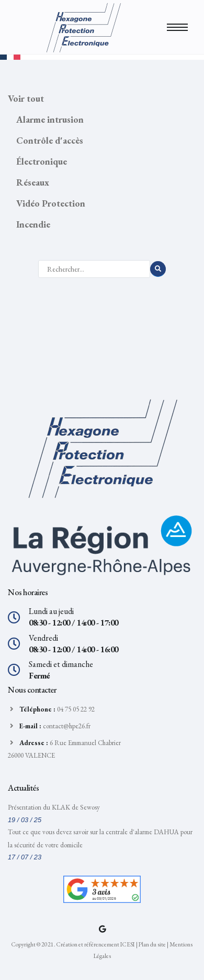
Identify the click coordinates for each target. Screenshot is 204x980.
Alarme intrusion (50, 119)
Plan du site (152, 944)
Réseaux (33, 182)
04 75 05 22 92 (76, 709)
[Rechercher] (94, 269)
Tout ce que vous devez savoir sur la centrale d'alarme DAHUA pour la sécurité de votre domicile (100, 838)
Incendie (33, 224)
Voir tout (26, 98)
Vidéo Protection (51, 203)
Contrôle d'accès (50, 140)
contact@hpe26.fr (67, 726)
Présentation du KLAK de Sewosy (54, 807)
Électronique (42, 161)
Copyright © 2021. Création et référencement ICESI (73, 944)
